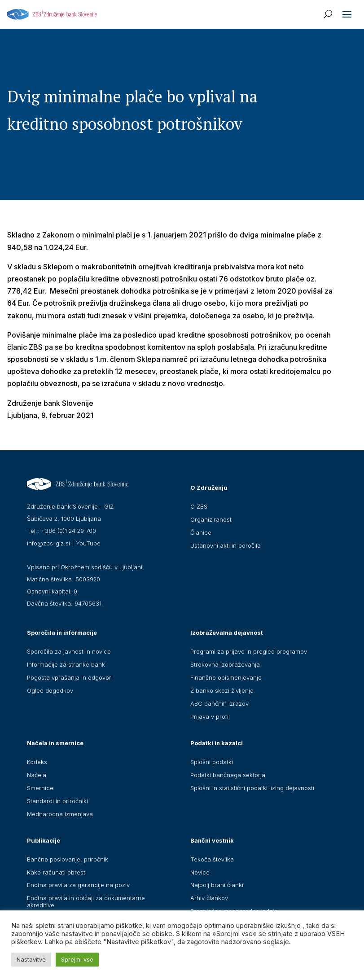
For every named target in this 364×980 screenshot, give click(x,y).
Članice (201, 532)
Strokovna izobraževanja (225, 664)
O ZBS (199, 506)
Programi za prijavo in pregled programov (249, 651)
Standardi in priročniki (57, 801)
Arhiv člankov (209, 898)
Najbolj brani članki (217, 885)
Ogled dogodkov (50, 690)
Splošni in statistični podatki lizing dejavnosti (252, 788)
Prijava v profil (210, 716)
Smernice (40, 788)
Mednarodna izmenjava (60, 814)
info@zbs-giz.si (48, 543)
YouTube (88, 543)
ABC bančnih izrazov (219, 703)
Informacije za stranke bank (66, 664)
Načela (37, 775)
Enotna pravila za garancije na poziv (78, 885)
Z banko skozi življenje (222, 690)
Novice (200, 872)
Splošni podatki (212, 762)
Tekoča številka (212, 859)
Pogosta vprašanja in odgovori (70, 677)
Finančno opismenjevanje (226, 677)
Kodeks (37, 762)
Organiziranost (211, 519)
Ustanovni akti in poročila (226, 545)
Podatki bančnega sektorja (228, 775)
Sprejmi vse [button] (77, 959)
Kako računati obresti (57, 872)
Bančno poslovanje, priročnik (68, 859)
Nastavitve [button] (31, 959)
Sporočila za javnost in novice (69, 651)
